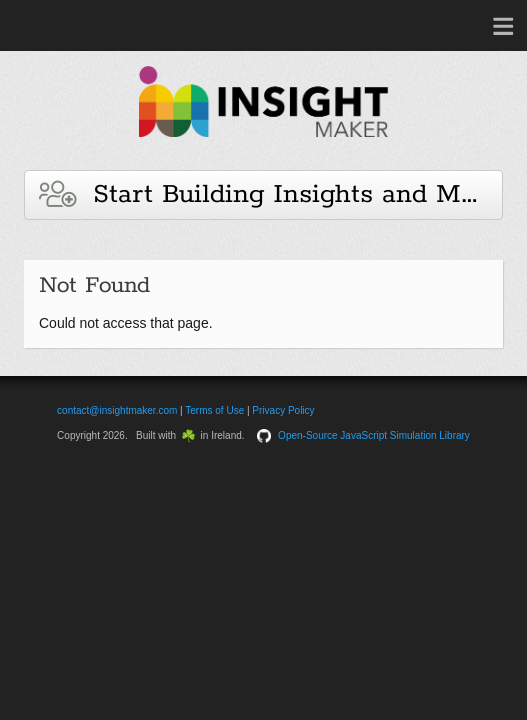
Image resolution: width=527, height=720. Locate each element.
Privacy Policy (283, 410)
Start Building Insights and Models (271, 194)
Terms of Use (214, 410)
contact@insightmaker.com (117, 410)
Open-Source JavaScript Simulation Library (374, 435)
